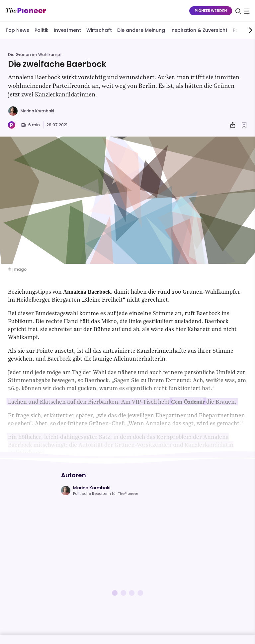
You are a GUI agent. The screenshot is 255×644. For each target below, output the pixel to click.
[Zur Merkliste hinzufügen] (244, 125)
